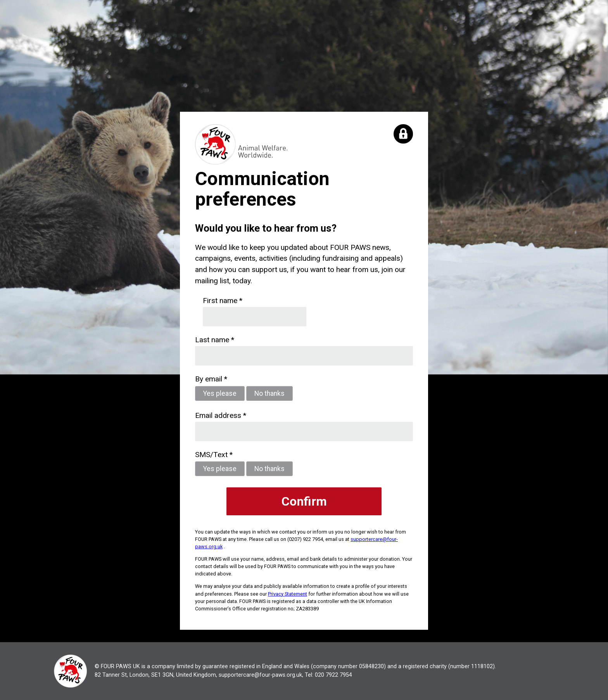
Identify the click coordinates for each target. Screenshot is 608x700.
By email (209, 379)
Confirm (304, 501)
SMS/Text (211, 455)
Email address (218, 415)
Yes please (220, 393)
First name (220, 301)
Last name (212, 340)
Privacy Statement (288, 594)
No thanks (269, 393)
